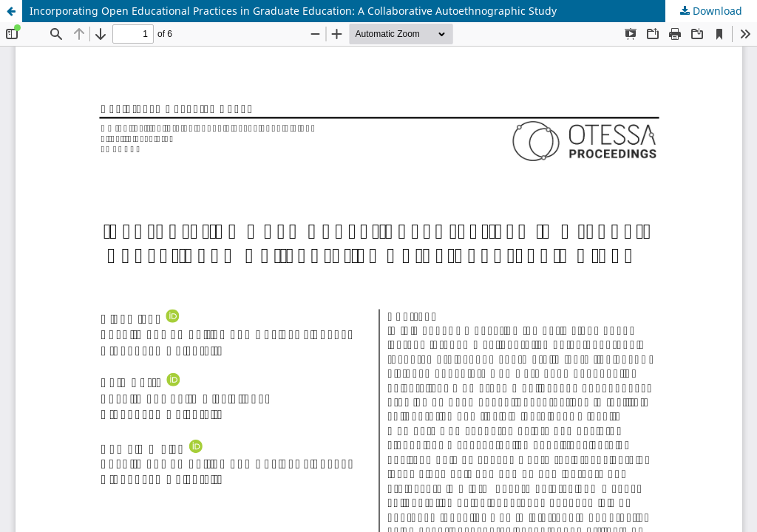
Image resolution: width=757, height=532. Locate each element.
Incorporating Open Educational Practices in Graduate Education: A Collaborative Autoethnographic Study (293, 11)
